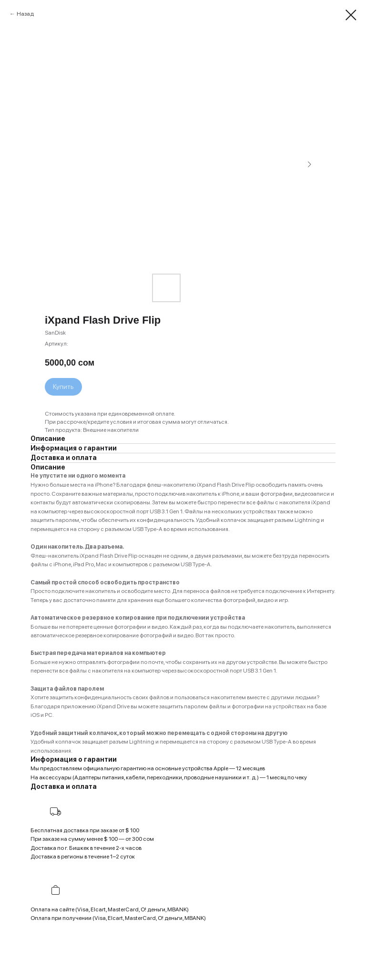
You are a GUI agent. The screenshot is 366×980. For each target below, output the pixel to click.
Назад (25, 14)
